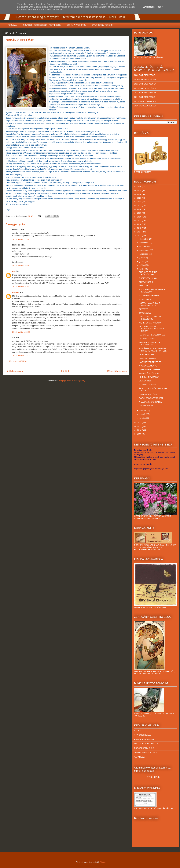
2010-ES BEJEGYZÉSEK (145, 79)
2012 (140, 423)
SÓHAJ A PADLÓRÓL (76, 25)
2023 (140, 198)
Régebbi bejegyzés (117, 371)
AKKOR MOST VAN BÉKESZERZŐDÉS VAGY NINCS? (151, 329)
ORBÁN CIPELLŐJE (148, 394)
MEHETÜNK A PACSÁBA (150, 323)
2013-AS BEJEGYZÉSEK (145, 93)
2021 (140, 206)
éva (14, 271)
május (142, 265)
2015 (140, 228)
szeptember (145, 250)
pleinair (16, 292)
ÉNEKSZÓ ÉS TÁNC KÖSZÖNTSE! (148, 273)
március (143, 410)
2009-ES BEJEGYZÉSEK (145, 75)
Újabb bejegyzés (14, 371)
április (142, 269)
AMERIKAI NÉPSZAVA (144, 739)
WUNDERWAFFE (147, 355)
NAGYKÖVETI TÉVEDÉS (150, 362)
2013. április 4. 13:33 (21, 332)
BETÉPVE (143, 309)
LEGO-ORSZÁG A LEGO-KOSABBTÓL (150, 318)
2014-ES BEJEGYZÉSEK (145, 97)
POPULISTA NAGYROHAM (151, 398)
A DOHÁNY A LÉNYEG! (149, 296)
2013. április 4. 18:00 (21, 356)
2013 (140, 235)
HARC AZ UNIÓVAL (148, 358)
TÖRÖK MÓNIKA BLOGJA (146, 753)
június (142, 261)
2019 (140, 213)
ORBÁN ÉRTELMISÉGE (150, 370)
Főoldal (65, 371)
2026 (140, 187)
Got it (160, 7)
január (142, 418)
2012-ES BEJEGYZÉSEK (145, 88)
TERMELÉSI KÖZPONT (149, 373)
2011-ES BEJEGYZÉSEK (145, 84)
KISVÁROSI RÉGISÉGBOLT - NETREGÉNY (42, 25)
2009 (140, 434)
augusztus (144, 254)
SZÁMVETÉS (145, 299)
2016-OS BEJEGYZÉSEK (145, 106)
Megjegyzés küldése (18, 361)
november (144, 243)
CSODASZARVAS (147, 339)
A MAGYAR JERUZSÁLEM (151, 402)
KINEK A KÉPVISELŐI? (149, 377)
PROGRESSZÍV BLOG (144, 748)
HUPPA (137, 731)
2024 (140, 194)
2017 (140, 221)
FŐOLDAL (12, 25)
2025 (140, 190)
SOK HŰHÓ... (145, 286)
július (142, 258)
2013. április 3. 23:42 (21, 266)
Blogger (103, 862)
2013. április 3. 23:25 (21, 239)
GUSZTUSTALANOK (148, 278)
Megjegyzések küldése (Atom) (72, 381)
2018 (140, 217)
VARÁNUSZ (139, 757)
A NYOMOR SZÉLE (143, 735)
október (143, 246)
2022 (140, 202)
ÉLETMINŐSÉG (146, 282)
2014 (140, 232)
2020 (140, 209)
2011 (140, 426)
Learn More (149, 7)
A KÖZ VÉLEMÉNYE (148, 366)
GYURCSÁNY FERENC (102, 25)
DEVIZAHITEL (145, 381)
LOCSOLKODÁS (146, 406)
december (144, 239)
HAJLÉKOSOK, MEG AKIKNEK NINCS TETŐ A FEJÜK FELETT (154, 350)
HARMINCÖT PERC (148, 385)
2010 (140, 430)
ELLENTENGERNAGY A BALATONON (150, 344)
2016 (140, 224)
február (143, 414)
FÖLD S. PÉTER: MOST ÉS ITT (148, 744)
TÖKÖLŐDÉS (145, 313)
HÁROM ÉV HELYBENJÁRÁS (152, 335)
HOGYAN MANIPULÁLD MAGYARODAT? (150, 304)
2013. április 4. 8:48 (21, 287)
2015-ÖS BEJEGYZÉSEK (145, 101)
